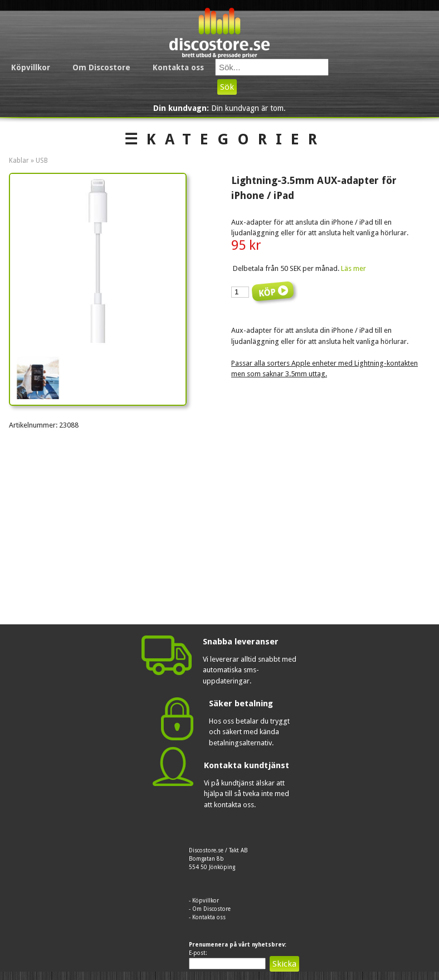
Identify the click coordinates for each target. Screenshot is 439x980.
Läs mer (353, 268)
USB (42, 161)
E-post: (198, 953)
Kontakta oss (178, 67)
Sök (227, 87)
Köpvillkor (31, 67)
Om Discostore (101, 67)
